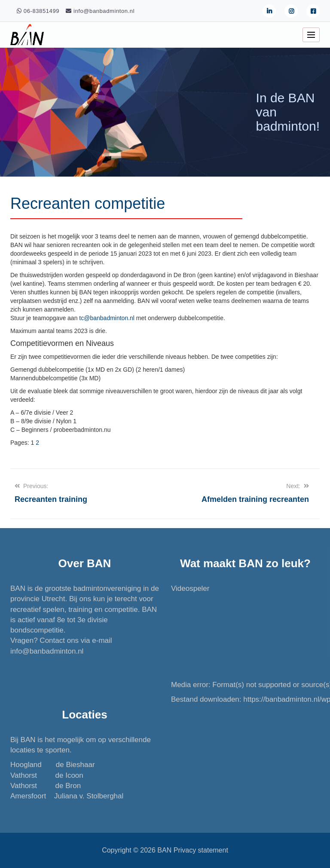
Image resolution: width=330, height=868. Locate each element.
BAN (164, 850)
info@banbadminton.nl (47, 651)
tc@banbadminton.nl (107, 318)
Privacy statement (201, 850)
